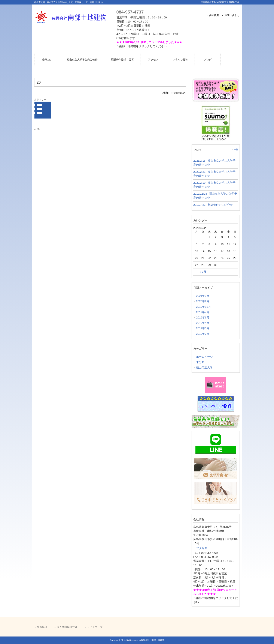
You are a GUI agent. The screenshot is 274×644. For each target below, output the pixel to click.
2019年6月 (203, 317)
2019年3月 (203, 328)
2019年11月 (203, 307)
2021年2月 (203, 296)
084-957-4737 (130, 12)
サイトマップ (95, 627)
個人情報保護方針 (67, 627)
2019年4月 (203, 323)
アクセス (202, 548)
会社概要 (214, 15)
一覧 (236, 149)
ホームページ (204, 357)
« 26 (37, 129)
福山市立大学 (204, 367)
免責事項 (42, 627)
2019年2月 (203, 334)
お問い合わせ (232, 15)
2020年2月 (203, 301)
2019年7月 (203, 312)
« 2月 (203, 272)
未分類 (200, 362)
